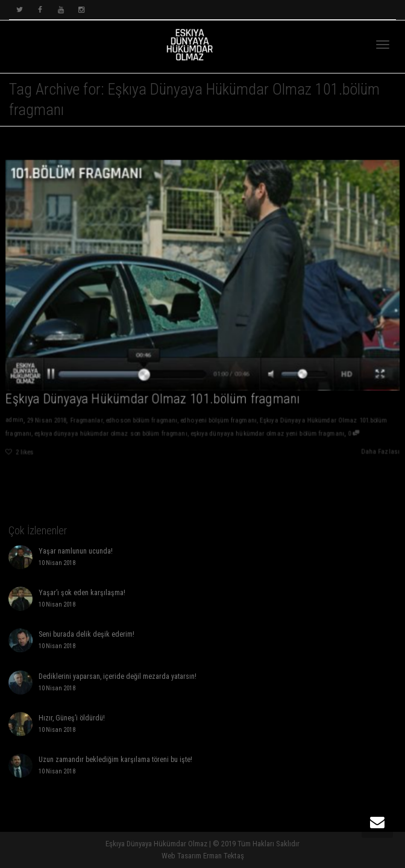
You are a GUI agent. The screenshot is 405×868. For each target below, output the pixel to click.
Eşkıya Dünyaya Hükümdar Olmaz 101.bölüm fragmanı (152, 400)
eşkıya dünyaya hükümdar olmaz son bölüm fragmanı (109, 435)
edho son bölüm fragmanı (141, 422)
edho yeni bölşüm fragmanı (219, 422)
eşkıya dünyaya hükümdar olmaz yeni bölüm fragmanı (268, 435)
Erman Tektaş (224, 856)
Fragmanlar (85, 422)
